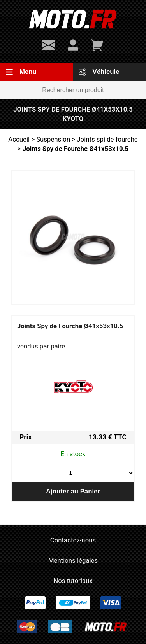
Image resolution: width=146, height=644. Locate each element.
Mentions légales (73, 560)
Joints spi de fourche (107, 139)
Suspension (53, 139)
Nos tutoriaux (73, 581)
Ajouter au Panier (73, 491)
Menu (21, 72)
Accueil (19, 139)
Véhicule (99, 72)
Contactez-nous (73, 540)
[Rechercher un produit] (73, 90)
